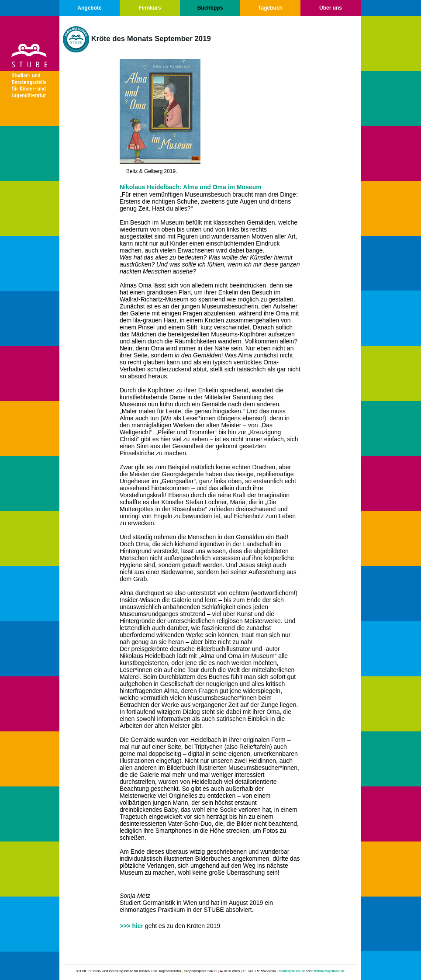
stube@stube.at (292, 971)
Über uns (331, 8)
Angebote (89, 8)
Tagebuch (270, 8)
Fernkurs (150, 8)
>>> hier (131, 926)
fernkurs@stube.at (329, 971)
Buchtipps (210, 8)
